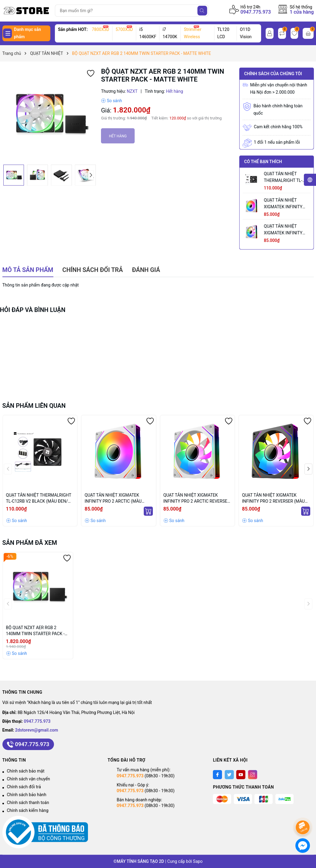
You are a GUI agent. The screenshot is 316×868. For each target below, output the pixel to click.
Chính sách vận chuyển (29, 779)
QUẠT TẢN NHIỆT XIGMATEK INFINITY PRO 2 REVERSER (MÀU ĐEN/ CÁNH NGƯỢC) (273, 498)
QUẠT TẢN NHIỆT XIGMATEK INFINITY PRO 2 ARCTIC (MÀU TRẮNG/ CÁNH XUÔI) (284, 204)
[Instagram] (253, 775)
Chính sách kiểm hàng (28, 810)
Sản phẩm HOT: (73, 29)
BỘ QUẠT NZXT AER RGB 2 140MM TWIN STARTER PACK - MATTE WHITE (35, 631)
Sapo (198, 861)
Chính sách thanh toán (28, 803)
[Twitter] (229, 775)
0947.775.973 (256, 12)
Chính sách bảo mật (26, 771)
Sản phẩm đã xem (30, 543)
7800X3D (101, 29)
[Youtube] (241, 775)
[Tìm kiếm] (202, 11)
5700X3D (124, 29)
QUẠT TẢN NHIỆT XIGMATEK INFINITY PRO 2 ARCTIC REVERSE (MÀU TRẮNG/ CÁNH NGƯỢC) (287, 230)
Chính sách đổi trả (24, 787)
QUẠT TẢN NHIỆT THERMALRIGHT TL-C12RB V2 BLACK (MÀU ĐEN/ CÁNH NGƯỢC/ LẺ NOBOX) (287, 178)
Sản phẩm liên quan (34, 406)
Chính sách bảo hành (27, 795)
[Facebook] (217, 775)
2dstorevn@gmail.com (37, 730)
